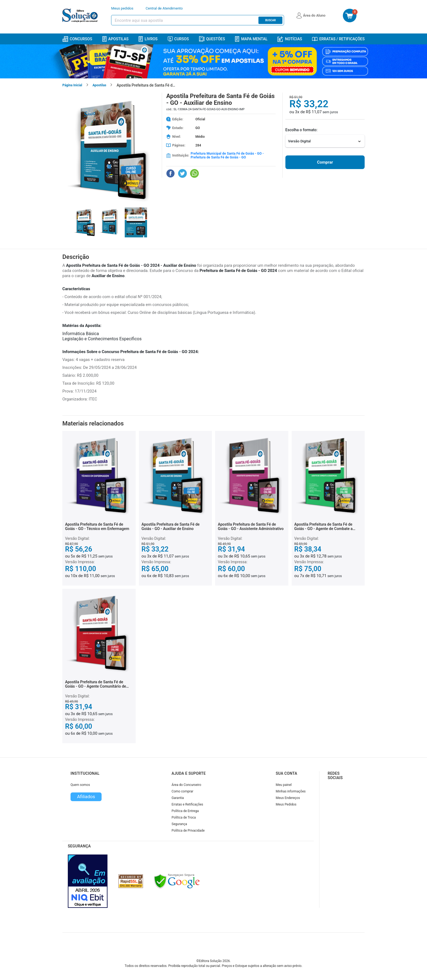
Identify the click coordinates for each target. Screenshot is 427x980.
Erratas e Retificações (187, 804)
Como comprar (182, 791)
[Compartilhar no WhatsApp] (194, 173)
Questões (212, 39)
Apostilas (115, 39)
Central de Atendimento (164, 8)
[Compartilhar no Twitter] (182, 173)
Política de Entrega (185, 811)
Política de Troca (184, 817)
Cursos (178, 39)
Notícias (290, 39)
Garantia (178, 798)
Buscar (271, 20)
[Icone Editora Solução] (81, 16)
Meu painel (284, 785)
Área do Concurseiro (186, 785)
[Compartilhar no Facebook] (170, 173)
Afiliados (86, 797)
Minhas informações (291, 791)
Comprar (325, 162)
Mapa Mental (251, 39)
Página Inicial (72, 85)
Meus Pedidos (286, 804)
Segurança (179, 824)
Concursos (77, 39)
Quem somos (80, 785)
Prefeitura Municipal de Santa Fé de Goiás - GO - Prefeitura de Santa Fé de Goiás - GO (227, 155)
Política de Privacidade (188, 831)
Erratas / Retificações (338, 39)
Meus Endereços (288, 798)
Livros (148, 39)
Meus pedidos (122, 8)
